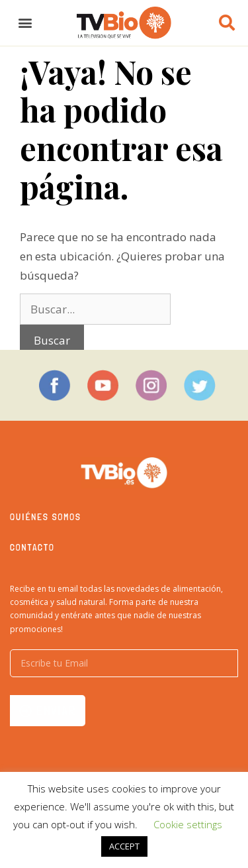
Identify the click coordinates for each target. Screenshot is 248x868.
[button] (25, 23)
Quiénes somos (46, 517)
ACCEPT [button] (124, 846)
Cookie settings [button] (188, 824)
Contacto (32, 547)
